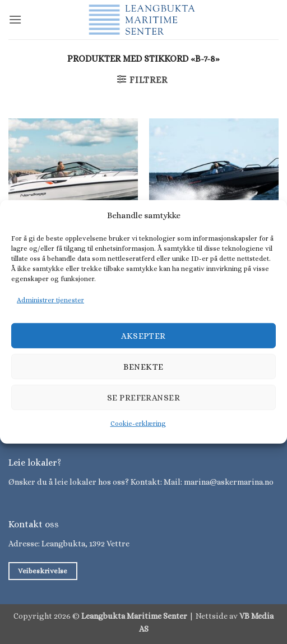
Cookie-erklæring (138, 424)
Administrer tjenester (50, 300)
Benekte (143, 367)
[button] (15, 19)
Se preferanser (143, 398)
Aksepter (143, 336)
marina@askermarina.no (229, 482)
